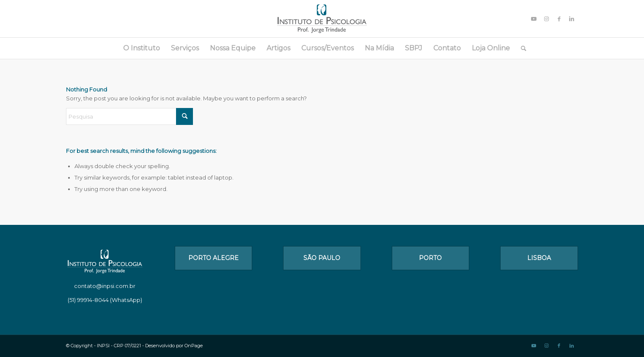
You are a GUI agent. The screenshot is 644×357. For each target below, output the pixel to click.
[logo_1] (322, 19)
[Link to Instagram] (546, 19)
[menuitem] (142, 48)
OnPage (194, 346)
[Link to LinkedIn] (572, 19)
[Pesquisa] (521, 48)
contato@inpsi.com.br (105, 286)
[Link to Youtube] (534, 19)
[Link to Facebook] (559, 19)
